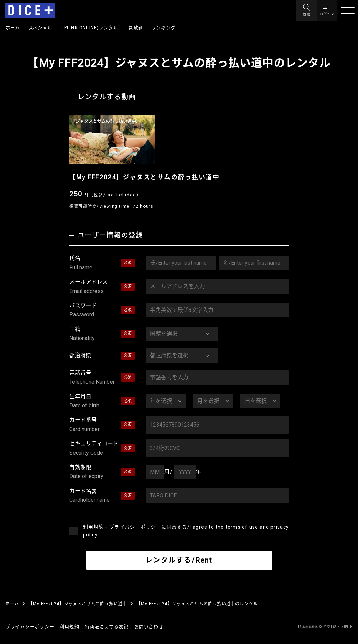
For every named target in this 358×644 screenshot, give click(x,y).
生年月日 (102, 402)
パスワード (102, 311)
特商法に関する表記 (107, 627)
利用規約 (94, 527)
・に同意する (186, 531)
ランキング (164, 28)
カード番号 (102, 425)
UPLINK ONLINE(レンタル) (91, 28)
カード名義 (102, 496)
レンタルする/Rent (179, 560)
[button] (327, 10)
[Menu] (307, 10)
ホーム (13, 28)
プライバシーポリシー (135, 527)
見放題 (136, 28)
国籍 (102, 335)
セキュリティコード (102, 449)
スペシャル (41, 28)
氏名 (102, 263)
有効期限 (102, 473)
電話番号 (102, 378)
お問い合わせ (149, 627)
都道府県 (80, 355)
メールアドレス (102, 287)
